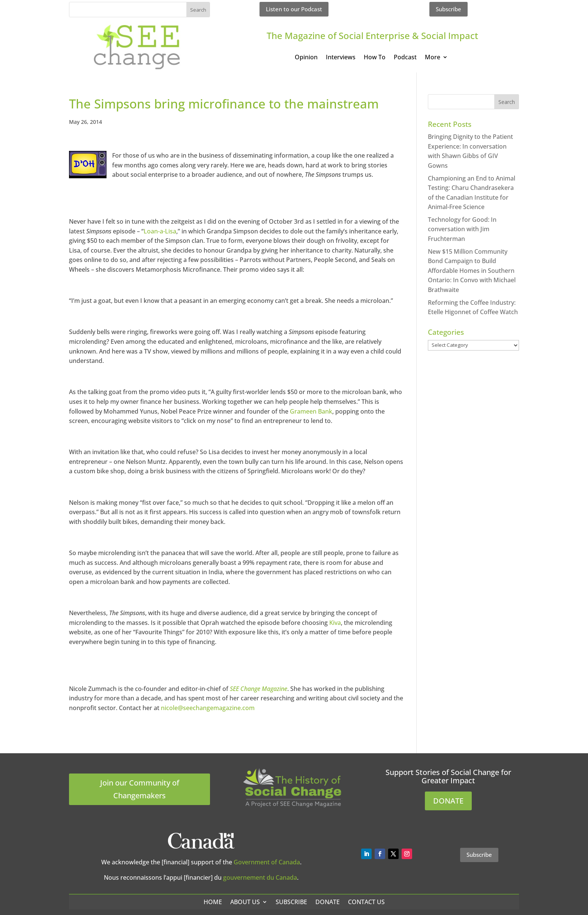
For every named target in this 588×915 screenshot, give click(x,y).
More (433, 58)
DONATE (448, 801)
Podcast (405, 58)
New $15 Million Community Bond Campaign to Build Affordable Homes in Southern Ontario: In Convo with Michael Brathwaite (472, 271)
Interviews (341, 58)
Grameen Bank (311, 411)
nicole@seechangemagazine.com (208, 708)
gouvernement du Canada (260, 877)
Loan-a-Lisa (160, 231)
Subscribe (448, 9)
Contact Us (366, 902)
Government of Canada (267, 862)
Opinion (306, 58)
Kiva (335, 623)
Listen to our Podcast (294, 9)
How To (375, 58)
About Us (245, 902)
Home (213, 902)
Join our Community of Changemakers (140, 789)
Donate (328, 902)
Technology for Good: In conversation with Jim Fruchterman (462, 229)
